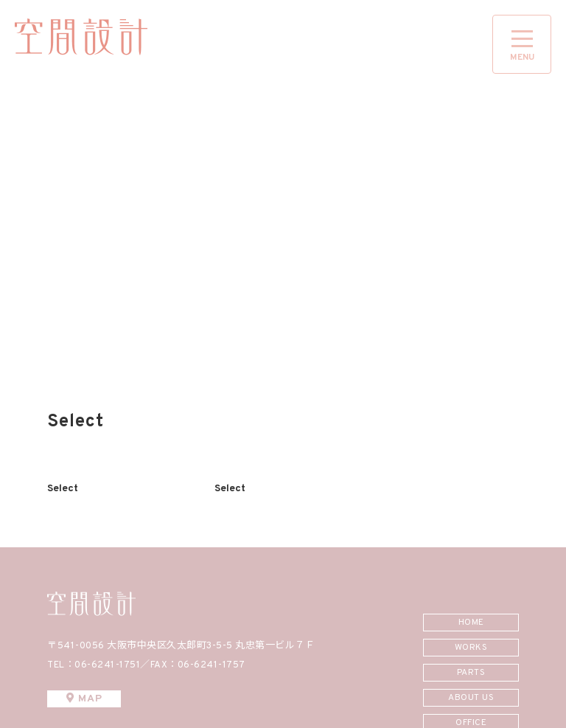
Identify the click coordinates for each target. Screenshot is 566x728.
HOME (471, 623)
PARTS (471, 673)
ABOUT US (471, 698)
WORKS (471, 648)
